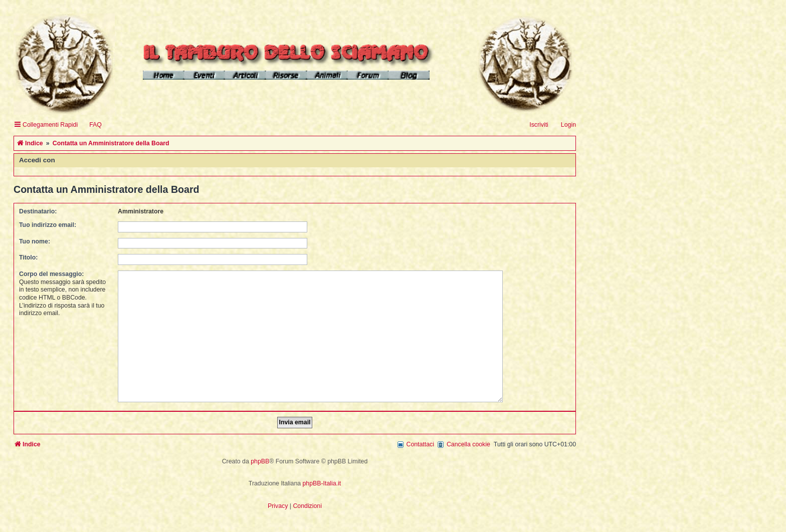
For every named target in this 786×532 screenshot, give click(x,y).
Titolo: (28, 257)
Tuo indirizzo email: (48, 225)
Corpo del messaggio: (51, 274)
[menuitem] (91, 125)
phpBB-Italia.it (322, 478)
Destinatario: (38, 211)
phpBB (260, 456)
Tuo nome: (35, 241)
